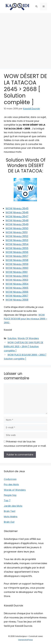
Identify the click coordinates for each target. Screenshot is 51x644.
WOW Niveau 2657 (17, 256)
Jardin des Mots (13, 506)
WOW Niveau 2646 (17, 213)
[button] (36, 6)
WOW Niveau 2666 (17, 292)
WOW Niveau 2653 (17, 240)
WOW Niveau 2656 (17, 252)
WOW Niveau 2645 (17, 209)
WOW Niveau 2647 (17, 217)
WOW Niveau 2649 (17, 224)
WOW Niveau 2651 (17, 232)
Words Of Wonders (28, 338)
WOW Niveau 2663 (17, 280)
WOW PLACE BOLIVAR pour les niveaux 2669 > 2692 (25, 319)
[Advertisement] (25, 40)
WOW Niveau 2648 (17, 221)
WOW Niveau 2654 (17, 244)
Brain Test (10, 511)
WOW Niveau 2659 (17, 264)
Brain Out (9, 522)
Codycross (10, 479)
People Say (10, 495)
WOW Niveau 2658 (17, 260)
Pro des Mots (11, 484)
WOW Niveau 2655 (17, 248)
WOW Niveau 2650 (17, 228)
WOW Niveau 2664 (17, 284)
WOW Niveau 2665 (17, 288)
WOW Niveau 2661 (17, 272)
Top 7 (7, 500)
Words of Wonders (15, 490)
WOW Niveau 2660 (17, 268)
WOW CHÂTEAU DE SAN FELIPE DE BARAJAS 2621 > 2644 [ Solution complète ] (24, 347)
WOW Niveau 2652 (17, 236)
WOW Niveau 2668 (17, 300)
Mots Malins (11, 517)
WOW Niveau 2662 (17, 276)
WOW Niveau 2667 (17, 296)
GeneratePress (25, 640)
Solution (12, 338)
